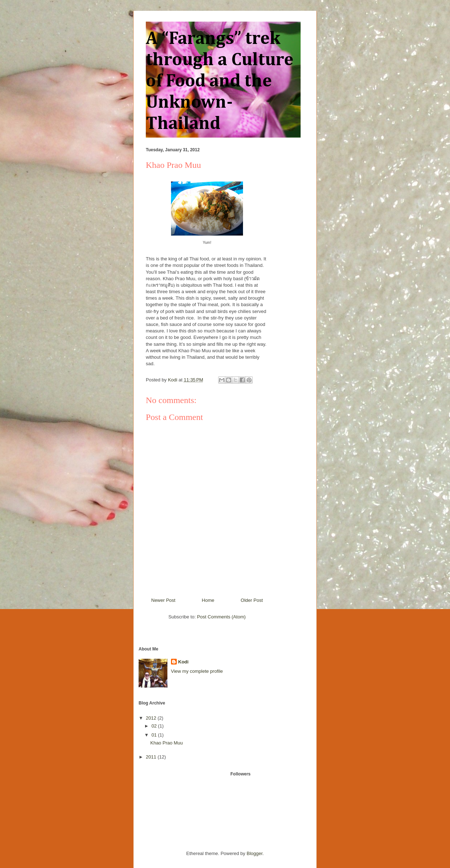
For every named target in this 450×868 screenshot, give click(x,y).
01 (155, 735)
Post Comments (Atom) (221, 617)
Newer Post (163, 600)
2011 (152, 757)
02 (155, 726)
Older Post (252, 600)
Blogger (255, 853)
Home (208, 600)
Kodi (183, 662)
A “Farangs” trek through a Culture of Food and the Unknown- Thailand (220, 81)
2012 (152, 718)
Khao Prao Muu (166, 743)
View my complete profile (197, 671)
